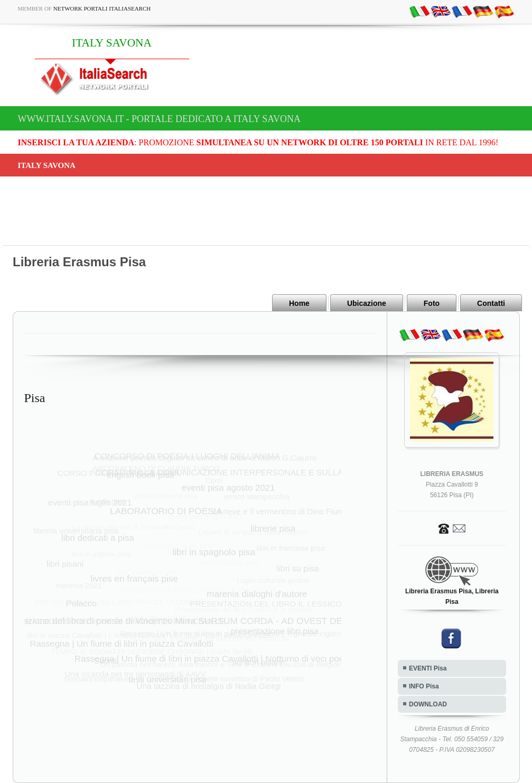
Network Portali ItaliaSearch (102, 8)
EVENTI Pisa (428, 668)
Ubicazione (367, 303)
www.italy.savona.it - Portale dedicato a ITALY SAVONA (160, 119)
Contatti (491, 303)
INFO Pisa (424, 686)
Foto (432, 303)
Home (299, 303)
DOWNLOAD (428, 704)
